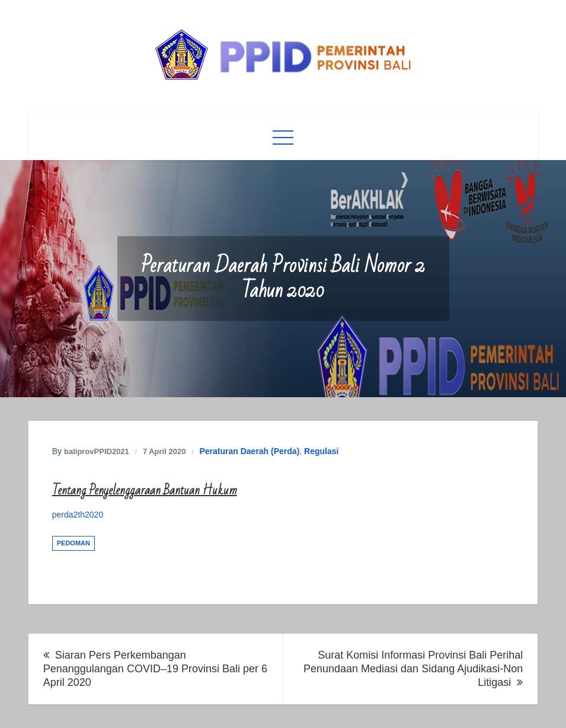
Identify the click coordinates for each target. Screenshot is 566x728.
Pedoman (73, 543)
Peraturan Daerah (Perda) (249, 451)
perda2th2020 (78, 515)
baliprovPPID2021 (97, 451)
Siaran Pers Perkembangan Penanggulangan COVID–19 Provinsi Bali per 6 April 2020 (155, 669)
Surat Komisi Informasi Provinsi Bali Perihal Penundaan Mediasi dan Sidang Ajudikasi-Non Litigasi (413, 669)
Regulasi (321, 451)
